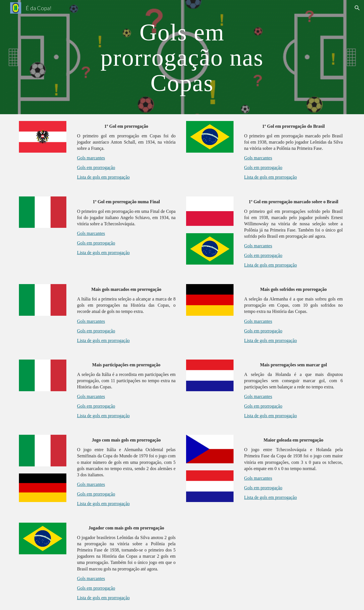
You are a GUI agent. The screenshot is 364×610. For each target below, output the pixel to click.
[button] (357, 8)
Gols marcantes (91, 158)
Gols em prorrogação (96, 167)
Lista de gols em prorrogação (103, 177)
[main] (182, 57)
